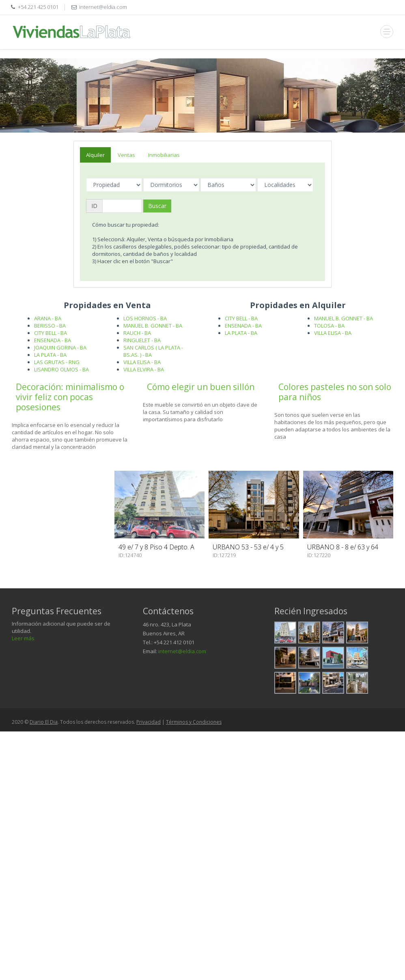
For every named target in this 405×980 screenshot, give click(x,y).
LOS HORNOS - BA (145, 318)
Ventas (126, 155)
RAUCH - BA (137, 333)
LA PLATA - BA (50, 355)
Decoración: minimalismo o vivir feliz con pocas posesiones (70, 397)
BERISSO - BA (50, 326)
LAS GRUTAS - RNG (57, 362)
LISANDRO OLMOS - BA (61, 369)
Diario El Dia (44, 722)
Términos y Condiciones (194, 722)
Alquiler (95, 155)
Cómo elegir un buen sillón (201, 387)
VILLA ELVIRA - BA (144, 369)
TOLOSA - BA (329, 326)
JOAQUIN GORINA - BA (60, 347)
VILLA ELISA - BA (142, 362)
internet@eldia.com (182, 651)
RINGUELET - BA (142, 340)
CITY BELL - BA (51, 333)
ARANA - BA (48, 318)
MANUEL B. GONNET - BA (153, 326)
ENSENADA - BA (53, 340)
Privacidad (149, 722)
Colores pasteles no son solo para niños (335, 392)
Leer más (23, 638)
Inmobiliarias (164, 155)
